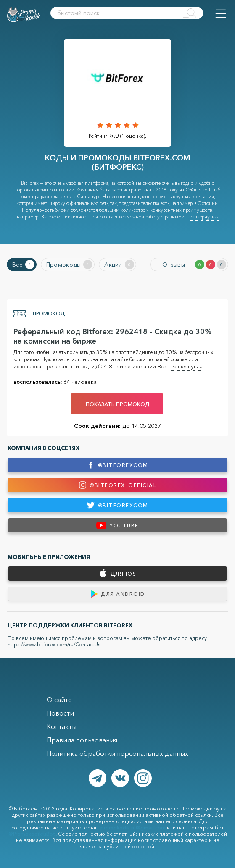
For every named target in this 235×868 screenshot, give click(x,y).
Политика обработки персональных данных (117, 753)
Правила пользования (82, 740)
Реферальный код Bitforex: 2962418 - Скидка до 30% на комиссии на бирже (113, 336)
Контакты (62, 726)
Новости (60, 713)
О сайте (59, 700)
